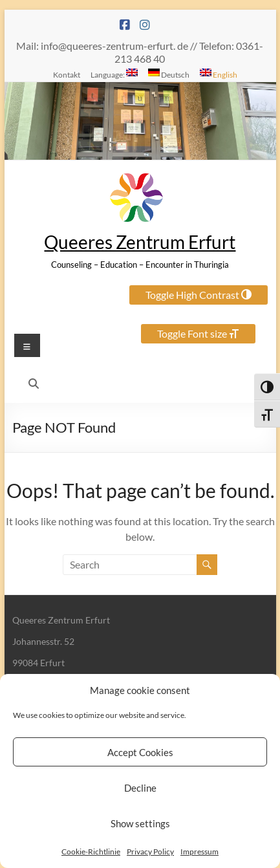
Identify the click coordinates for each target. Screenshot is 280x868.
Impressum (199, 852)
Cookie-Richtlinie (91, 852)
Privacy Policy (150, 852)
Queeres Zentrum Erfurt (140, 242)
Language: (114, 74)
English (219, 74)
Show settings (140, 823)
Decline (140, 788)
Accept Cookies (140, 752)
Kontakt (67, 74)
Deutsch (169, 74)
